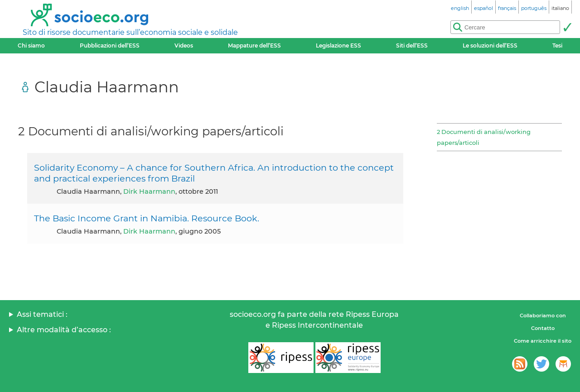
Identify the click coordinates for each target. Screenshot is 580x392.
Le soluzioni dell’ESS (490, 45)
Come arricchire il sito (543, 341)
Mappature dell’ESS (254, 45)
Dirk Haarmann (149, 191)
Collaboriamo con (543, 316)
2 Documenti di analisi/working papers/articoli (484, 137)
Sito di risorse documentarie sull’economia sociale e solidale (130, 32)
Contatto (543, 328)
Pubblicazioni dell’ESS (110, 45)
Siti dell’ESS (412, 45)
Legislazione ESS (338, 45)
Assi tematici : (42, 314)
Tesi (557, 45)
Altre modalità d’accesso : (64, 330)
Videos (184, 45)
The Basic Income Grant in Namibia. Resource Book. (147, 218)
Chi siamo (31, 45)
